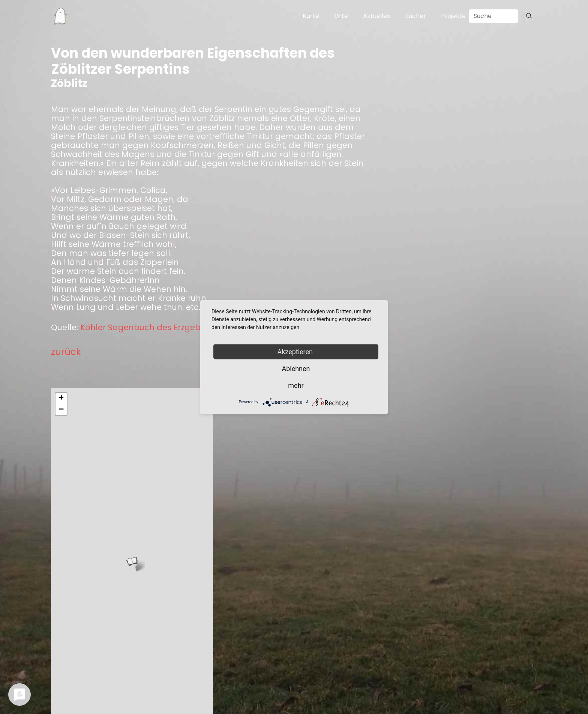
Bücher (415, 16)
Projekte (453, 16)
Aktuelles (376, 16)
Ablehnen (296, 368)
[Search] (493, 16)
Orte (341, 16)
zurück (66, 352)
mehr (296, 385)
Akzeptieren (296, 351)
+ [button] (61, 398)
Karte (311, 16)
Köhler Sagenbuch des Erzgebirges (150, 328)
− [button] (61, 410)
